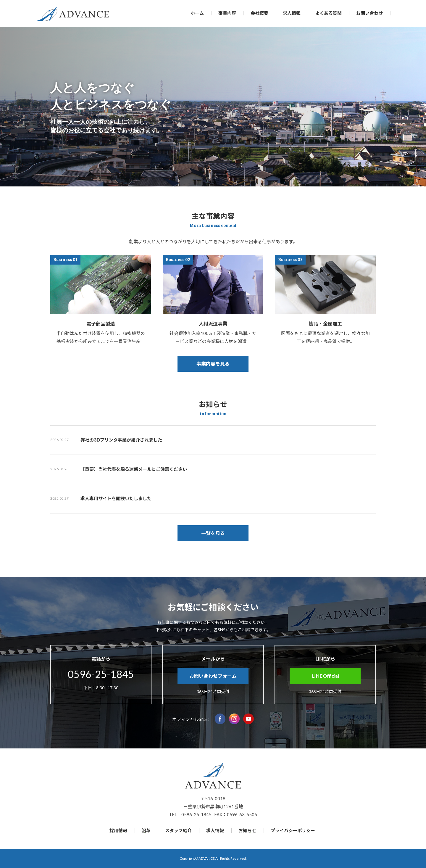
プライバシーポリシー (293, 830)
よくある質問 (328, 13)
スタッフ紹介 (178, 830)
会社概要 (259, 13)
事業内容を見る (213, 364)
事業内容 (227, 13)
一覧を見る (213, 533)
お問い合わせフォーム (213, 676)
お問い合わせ (369, 13)
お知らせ (247, 830)
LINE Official (325, 676)
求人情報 (292, 13)
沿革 (146, 830)
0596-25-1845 (101, 674)
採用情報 (118, 830)
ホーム (197, 13)
